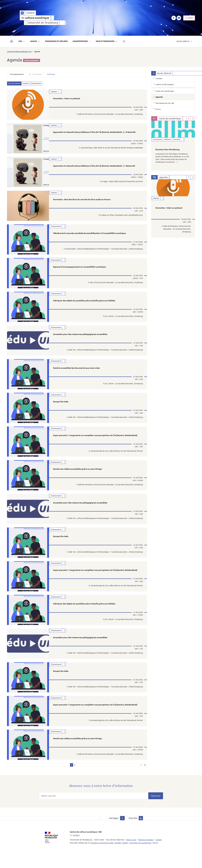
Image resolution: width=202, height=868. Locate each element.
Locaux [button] (35, 41)
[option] (173, 146)
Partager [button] (114, 832)
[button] (124, 41)
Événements (36, 83)
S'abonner (156, 809)
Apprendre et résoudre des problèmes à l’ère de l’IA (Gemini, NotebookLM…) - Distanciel (94, 167)
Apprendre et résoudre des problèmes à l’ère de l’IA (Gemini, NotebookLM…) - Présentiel (94, 133)
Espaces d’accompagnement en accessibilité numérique (80, 270)
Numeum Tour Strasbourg (167, 150)
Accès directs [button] (184, 41)
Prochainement (17, 74)
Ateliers (26, 83)
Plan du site (131, 853)
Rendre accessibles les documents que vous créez (76, 374)
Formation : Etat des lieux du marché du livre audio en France (82, 202)
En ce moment (35, 74)
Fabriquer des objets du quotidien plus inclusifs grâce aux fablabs (84, 305)
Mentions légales (146, 853)
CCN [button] (22, 41)
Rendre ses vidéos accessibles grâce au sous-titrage (78, 477)
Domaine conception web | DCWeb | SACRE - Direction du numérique (121, 857)
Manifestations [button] (82, 41)
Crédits (159, 853)
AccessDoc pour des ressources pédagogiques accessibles (80, 339)
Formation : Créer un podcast (67, 99)
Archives (51, 74)
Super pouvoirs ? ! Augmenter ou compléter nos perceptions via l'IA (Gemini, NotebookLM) (95, 442)
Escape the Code (61, 408)
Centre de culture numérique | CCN (19, 51)
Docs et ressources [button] (107, 41)
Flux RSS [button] (133, 832)
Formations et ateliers (56, 41)
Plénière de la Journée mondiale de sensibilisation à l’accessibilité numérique (89, 236)
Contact (189, 18)
